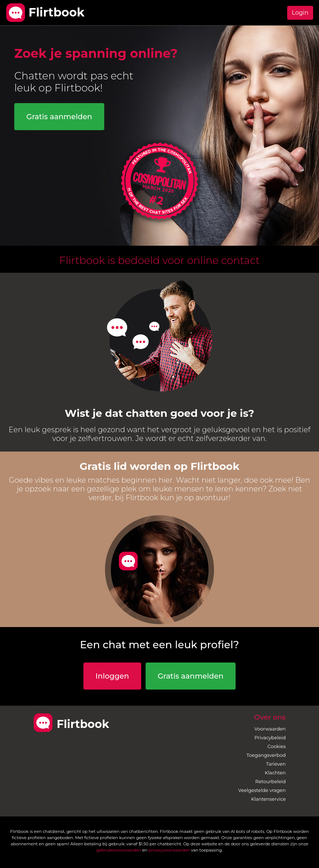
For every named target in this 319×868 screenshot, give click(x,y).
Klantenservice (268, 799)
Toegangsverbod (266, 755)
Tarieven (276, 764)
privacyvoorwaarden (169, 850)
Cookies (277, 746)
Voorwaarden (270, 729)
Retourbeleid (271, 782)
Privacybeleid (270, 738)
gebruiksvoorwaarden (119, 850)
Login (300, 13)
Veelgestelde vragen (262, 790)
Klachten (275, 773)
